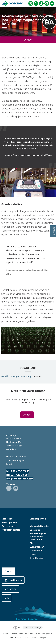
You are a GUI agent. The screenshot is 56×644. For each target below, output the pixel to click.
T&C (12, 637)
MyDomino (10, 589)
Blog (32, 543)
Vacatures (35, 530)
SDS (7, 598)
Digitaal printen (38, 519)
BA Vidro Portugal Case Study (16, 376)
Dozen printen (9, 526)
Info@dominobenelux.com (20, 479)
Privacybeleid (47, 634)
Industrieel (7, 519)
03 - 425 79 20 (19, 475)
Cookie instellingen (38, 637)
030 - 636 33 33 (20, 471)
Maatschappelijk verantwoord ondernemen (38, 536)
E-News (8, 571)
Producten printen (11, 530)
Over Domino (36, 558)
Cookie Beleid (34, 634)
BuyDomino (13, 580)
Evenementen (37, 547)
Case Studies (36, 550)
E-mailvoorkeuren (22, 637)
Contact (28, 40)
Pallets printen (9, 522)
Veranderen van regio (33, 627)
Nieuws (34, 554)
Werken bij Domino (40, 526)
